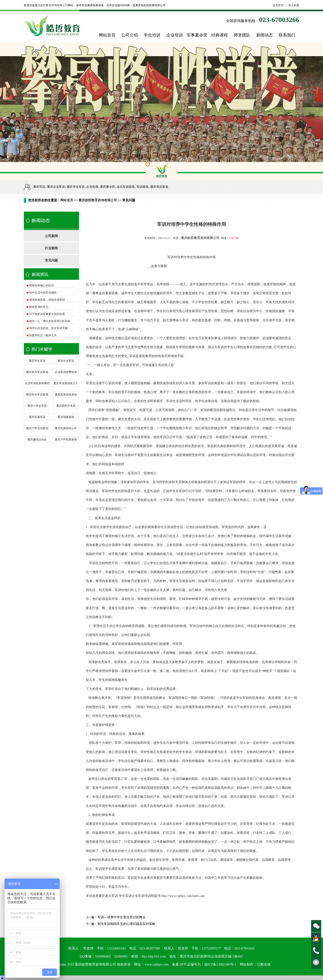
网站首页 (107, 35)
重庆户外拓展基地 (66, 440)
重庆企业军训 (66, 361)
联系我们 (287, 35)
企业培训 (175, 35)
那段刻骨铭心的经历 (42, 286)
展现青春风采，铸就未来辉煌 (47, 300)
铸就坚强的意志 (39, 307)
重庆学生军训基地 (37, 395)
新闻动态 (265, 35)
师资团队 (242, 35)
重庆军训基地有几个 (66, 383)
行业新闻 (51, 248)
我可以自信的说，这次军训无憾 (48, 328)
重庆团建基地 (66, 417)
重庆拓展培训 (37, 417)
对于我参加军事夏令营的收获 (47, 314)
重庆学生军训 (37, 361)
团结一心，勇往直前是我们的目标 (50, 321)
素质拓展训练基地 (66, 395)
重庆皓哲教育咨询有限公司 (51, 5)
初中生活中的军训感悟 (43, 293)
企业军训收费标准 (66, 372)
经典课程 (220, 35)
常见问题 (51, 260)
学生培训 (152, 35)
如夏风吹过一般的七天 (43, 335)
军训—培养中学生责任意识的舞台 (122, 917)
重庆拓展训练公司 (66, 428)
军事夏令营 (197, 35)
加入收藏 (294, 5)
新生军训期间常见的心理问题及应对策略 (126, 924)
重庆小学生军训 (37, 406)
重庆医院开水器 (66, 406)
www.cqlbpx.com (157, 964)
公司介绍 (130, 35)
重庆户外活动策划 (37, 428)
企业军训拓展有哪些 (37, 383)
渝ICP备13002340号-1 (220, 964)
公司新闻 (51, 236)
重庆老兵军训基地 (37, 372)
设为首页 (278, 5)
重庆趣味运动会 (37, 440)
